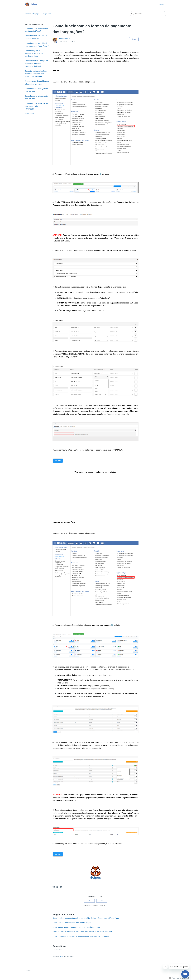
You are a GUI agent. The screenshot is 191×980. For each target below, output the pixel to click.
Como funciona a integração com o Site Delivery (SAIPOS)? (36, 106)
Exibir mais (29, 114)
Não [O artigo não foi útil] (102, 901)
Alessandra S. (65, 39)
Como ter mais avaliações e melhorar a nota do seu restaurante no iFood (36, 74)
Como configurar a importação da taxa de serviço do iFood (34, 53)
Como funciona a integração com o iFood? (36, 97)
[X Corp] (57, 887)
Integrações (36, 14)
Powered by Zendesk (181, 978)
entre (62, 957)
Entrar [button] (161, 4)
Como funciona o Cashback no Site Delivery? (36, 37)
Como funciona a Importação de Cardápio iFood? (37, 30)
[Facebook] (54, 887)
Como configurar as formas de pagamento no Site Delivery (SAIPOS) (81, 936)
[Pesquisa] (148, 14)
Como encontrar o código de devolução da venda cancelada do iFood (36, 63)
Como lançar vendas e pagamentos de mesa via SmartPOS (77, 927)
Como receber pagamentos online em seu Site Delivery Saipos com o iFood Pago (86, 918)
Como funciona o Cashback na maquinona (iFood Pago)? (37, 45)
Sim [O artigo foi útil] (89, 901)
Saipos (27, 14)
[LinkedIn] (61, 887)
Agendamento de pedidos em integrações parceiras (37, 82)
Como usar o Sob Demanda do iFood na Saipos (72, 923)
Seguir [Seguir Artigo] (134, 39)
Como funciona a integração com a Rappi (36, 90)
